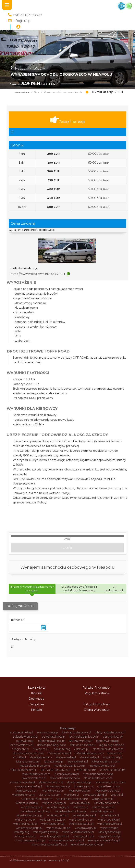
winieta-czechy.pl (54, 803)
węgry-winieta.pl (109, 836)
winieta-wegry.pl (32, 807)
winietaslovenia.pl (53, 824)
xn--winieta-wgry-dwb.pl (87, 844)
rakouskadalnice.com (36, 774)
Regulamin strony (97, 693)
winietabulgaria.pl (102, 811)
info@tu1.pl (22, 21)
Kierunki (37, 693)
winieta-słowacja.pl (107, 803)
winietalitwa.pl (109, 815)
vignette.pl (72, 795)
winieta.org (81, 807)
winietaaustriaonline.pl (36, 811)
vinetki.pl (117, 795)
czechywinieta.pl (107, 741)
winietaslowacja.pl (81, 824)
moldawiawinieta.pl (102, 766)
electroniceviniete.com (28, 753)
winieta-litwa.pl (80, 803)
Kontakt (37, 710)
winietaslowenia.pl (110, 824)
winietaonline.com (82, 820)
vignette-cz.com (54, 791)
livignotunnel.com (28, 762)
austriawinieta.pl (48, 732)
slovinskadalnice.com (98, 778)
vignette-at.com (108, 786)
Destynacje (37, 699)
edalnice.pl (81, 749)
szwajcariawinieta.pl (28, 786)
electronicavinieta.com (108, 749)
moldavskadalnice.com (69, 766)
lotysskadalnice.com (105, 762)
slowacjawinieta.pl (51, 782)
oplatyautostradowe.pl (55, 770)
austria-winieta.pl (21, 732)
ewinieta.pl (115, 753)
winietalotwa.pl (25, 820)
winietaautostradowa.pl (71, 811)
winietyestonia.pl (109, 832)
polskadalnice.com (113, 770)
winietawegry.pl (86, 828)
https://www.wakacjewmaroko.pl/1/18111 (38, 274)
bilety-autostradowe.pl (110, 732)
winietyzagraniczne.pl (55, 836)
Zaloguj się (37, 704)
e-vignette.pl (20, 749)
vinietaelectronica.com (37, 799)
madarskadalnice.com (35, 766)
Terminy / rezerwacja (67, 120)
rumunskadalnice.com (98, 774)
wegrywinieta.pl (103, 799)
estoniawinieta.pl (59, 753)
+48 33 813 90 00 (27, 15)
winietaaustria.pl (103, 807)
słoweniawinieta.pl (58, 786)
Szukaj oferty (37, 688)
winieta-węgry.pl (58, 807)
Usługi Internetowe (97, 704)
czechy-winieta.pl (80, 741)
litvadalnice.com (41, 757)
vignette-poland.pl (108, 791)
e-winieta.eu (41, 749)
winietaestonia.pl (84, 815)
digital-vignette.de (112, 745)
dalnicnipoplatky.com (51, 745)
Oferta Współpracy (97, 710)
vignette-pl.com (80, 791)
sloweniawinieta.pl (79, 782)
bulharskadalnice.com (84, 737)
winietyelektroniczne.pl (78, 832)
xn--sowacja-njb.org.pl (30, 840)
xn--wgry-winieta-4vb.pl (104, 840)
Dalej (67, 548)
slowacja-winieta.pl (22, 782)
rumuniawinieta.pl (67, 774)
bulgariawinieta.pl (54, 737)
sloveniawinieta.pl (34, 778)
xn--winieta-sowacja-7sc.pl (49, 844)
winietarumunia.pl (25, 824)
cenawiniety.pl (113, 737)
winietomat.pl (110, 828)
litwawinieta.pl (89, 757)
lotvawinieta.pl (54, 762)
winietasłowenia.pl (59, 828)
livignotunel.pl (112, 757)
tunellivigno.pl (84, 786)
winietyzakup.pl (84, 836)
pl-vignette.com (85, 770)
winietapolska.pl (109, 820)
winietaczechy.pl (58, 815)
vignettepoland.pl (95, 795)
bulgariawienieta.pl (25, 737)
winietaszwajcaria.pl (29, 828)
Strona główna (22, 92)
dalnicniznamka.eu (83, 745)
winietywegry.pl (25, 836)
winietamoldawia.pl (52, 820)
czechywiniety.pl (22, 745)
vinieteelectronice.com (72, 799)
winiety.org (22, 832)
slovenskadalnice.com (65, 778)
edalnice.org (62, 749)
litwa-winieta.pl (66, 757)
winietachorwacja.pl (29, 815)
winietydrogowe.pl (46, 832)
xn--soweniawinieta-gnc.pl (66, 840)
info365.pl (19, 757)
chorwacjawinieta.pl (51, 741)
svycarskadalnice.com (110, 782)
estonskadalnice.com (89, 753)
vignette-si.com (49, 795)
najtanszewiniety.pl (23, 770)
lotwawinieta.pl (78, 762)
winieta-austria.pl (27, 803)
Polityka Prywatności (97, 688)
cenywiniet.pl (25, 741)
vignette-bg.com (27, 791)
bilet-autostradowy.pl (77, 732)
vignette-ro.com (23, 795)
